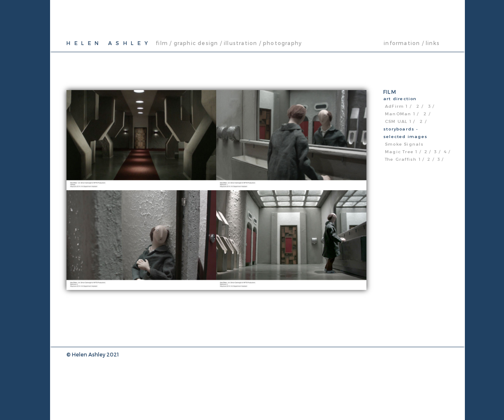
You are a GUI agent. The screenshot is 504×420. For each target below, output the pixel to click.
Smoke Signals (405, 144)
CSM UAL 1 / (400, 121)
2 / (421, 106)
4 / (447, 152)
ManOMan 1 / (402, 114)
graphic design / (198, 43)
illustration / (243, 43)
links (433, 43)
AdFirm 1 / (399, 106)
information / (404, 43)
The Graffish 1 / (405, 159)
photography (282, 43)
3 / (431, 106)
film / (164, 43)
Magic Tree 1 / (403, 152)
